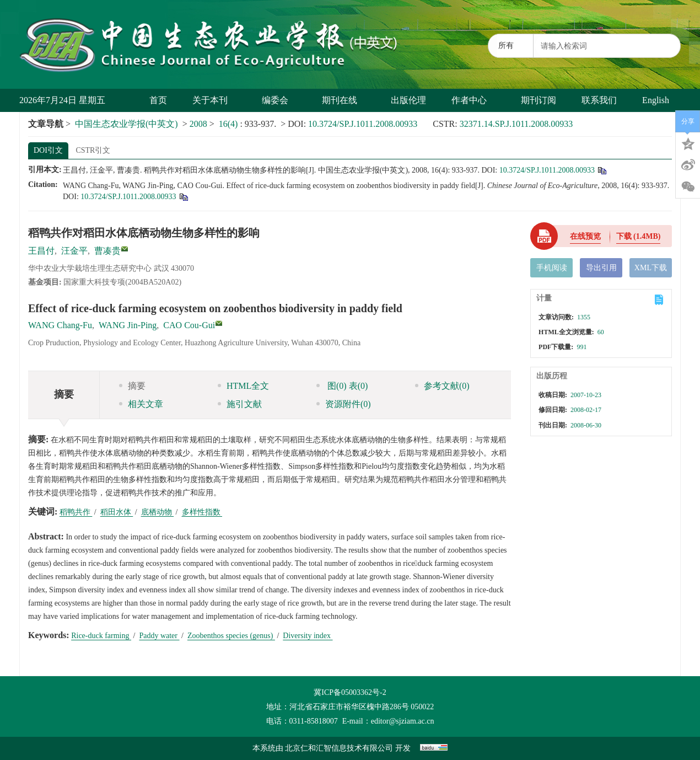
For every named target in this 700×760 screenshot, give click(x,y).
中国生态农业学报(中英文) (126, 124)
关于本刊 (214, 100)
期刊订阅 (539, 100)
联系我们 (599, 100)
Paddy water (159, 636)
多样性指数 (202, 512)
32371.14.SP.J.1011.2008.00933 (516, 124)
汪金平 (74, 251)
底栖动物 (158, 512)
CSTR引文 (93, 150)
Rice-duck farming (101, 636)
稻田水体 (117, 512)
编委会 (279, 100)
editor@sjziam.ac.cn (403, 721)
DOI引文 (48, 150)
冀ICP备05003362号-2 (350, 692)
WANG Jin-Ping (128, 325)
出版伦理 (408, 100)
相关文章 (141, 404)
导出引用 (601, 268)
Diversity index (308, 636)
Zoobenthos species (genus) (231, 636)
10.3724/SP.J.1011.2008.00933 (363, 124)
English (656, 100)
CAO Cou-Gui (189, 325)
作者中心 (473, 100)
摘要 (132, 386)
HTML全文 (243, 386)
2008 (198, 124)
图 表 (342, 386)
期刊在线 (344, 100)
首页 (158, 100)
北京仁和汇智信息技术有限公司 (339, 748)
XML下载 (651, 268)
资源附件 (344, 404)
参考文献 (442, 386)
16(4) (230, 124)
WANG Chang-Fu (60, 325)
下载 (639, 236)
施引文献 (240, 404)
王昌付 (41, 251)
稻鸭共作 (76, 512)
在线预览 (585, 236)
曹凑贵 (107, 251)
